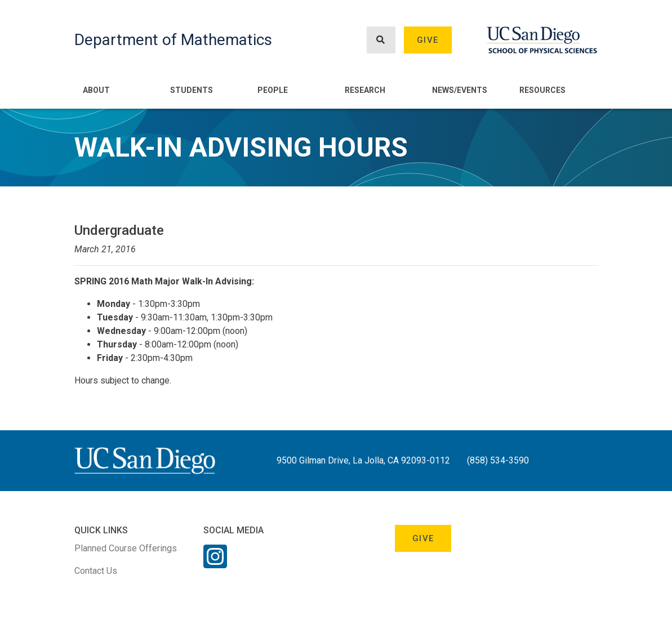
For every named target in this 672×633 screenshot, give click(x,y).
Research (365, 90)
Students (192, 90)
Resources (542, 90)
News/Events (460, 90)
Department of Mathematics (173, 40)
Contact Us (96, 571)
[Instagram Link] (215, 564)
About (96, 90)
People (273, 90)
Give (428, 40)
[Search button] (381, 40)
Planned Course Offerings (126, 548)
